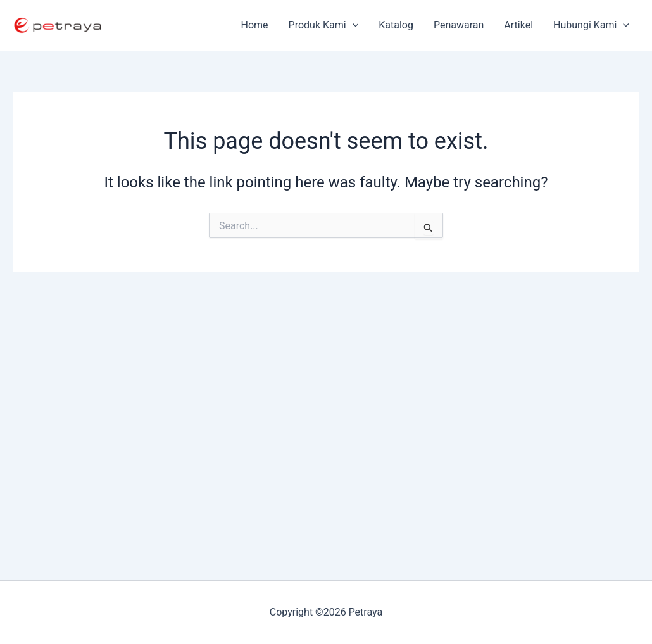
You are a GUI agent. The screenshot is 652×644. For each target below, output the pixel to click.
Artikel (518, 25)
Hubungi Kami (591, 25)
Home (255, 25)
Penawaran (459, 25)
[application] (353, 25)
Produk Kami (324, 25)
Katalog (396, 25)
